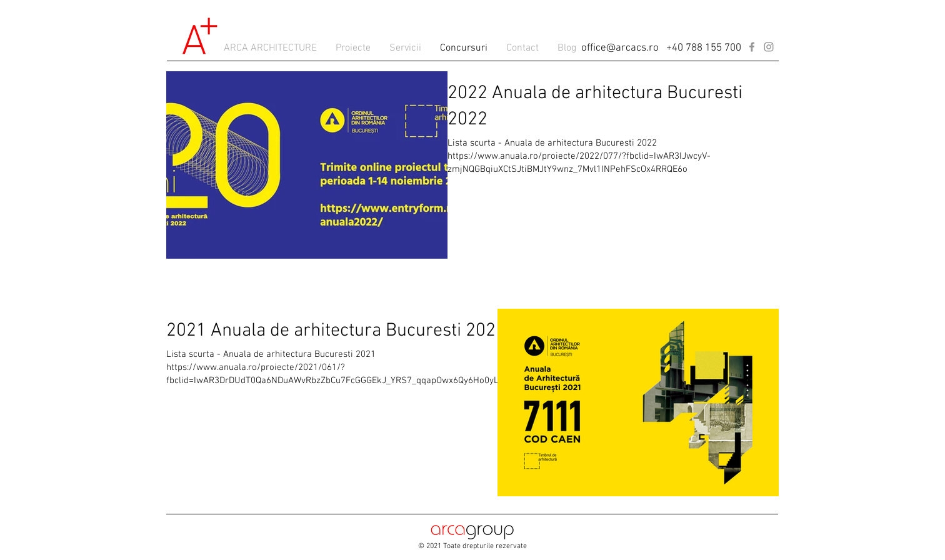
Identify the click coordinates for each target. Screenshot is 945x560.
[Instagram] (769, 47)
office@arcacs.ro (620, 48)
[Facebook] (752, 47)
